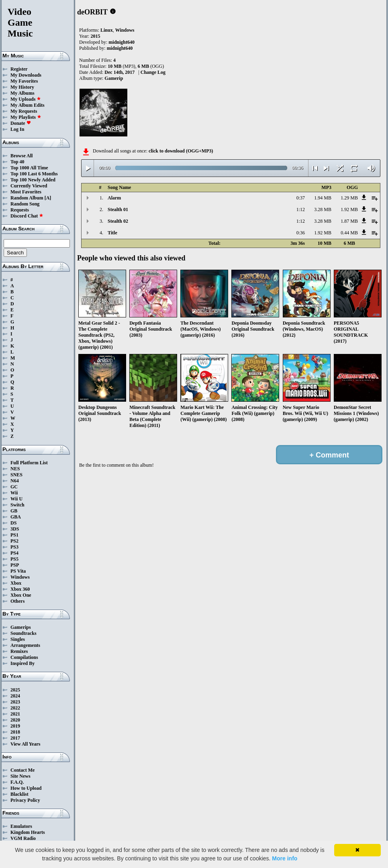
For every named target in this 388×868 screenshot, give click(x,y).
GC (14, 487)
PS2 (14, 541)
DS (13, 523)
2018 (15, 732)
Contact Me (22, 770)
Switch (17, 505)
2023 (15, 702)
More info (285, 858)
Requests (20, 210)
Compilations (24, 657)
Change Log (153, 72)
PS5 (14, 559)
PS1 (14, 535)
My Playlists (26, 117)
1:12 (301, 209)
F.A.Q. (17, 782)
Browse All (21, 156)
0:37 (301, 198)
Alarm (114, 198)
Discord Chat (27, 216)
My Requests (24, 111)
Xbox (16, 583)
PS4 (14, 553)
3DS (15, 529)
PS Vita (18, 571)
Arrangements (25, 645)
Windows (20, 577)
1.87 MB (349, 221)
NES (15, 469)
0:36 (301, 233)
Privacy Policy (25, 800)
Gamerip (114, 78)
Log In (17, 129)
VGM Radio (23, 838)
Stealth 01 (118, 209)
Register (19, 69)
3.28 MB (323, 209)
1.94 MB (323, 198)
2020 (15, 720)
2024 (15, 696)
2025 (15, 690)
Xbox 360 (20, 589)
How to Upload (26, 788)
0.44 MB (349, 233)
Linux (107, 30)
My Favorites (24, 81)
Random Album (27, 198)
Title (112, 233)
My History (22, 87)
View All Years (25, 744)
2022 (15, 708)
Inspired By (22, 663)
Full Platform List (29, 463)
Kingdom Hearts (28, 832)
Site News (20, 776)
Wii (14, 493)
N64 (15, 481)
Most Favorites (26, 192)
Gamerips (21, 627)
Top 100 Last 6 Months (34, 174)
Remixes (19, 651)
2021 (15, 714)
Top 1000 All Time (29, 168)
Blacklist (19, 794)
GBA (16, 517)
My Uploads (26, 99)
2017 (15, 738)
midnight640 (122, 42)
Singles (18, 639)
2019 (15, 726)
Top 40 (17, 162)
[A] (48, 198)
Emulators (21, 826)
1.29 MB (349, 198)
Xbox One (21, 595)
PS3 (14, 547)
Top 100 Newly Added (33, 180)
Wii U (16, 499)
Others (17, 601)
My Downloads (26, 75)
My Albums (22, 93)
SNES (16, 475)
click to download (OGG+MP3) (181, 151)
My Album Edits (28, 105)
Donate (21, 123)
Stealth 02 (118, 221)
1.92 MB (349, 209)
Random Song (25, 204)
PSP (15, 565)
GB (14, 511)
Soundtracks (23, 633)
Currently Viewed (29, 186)
